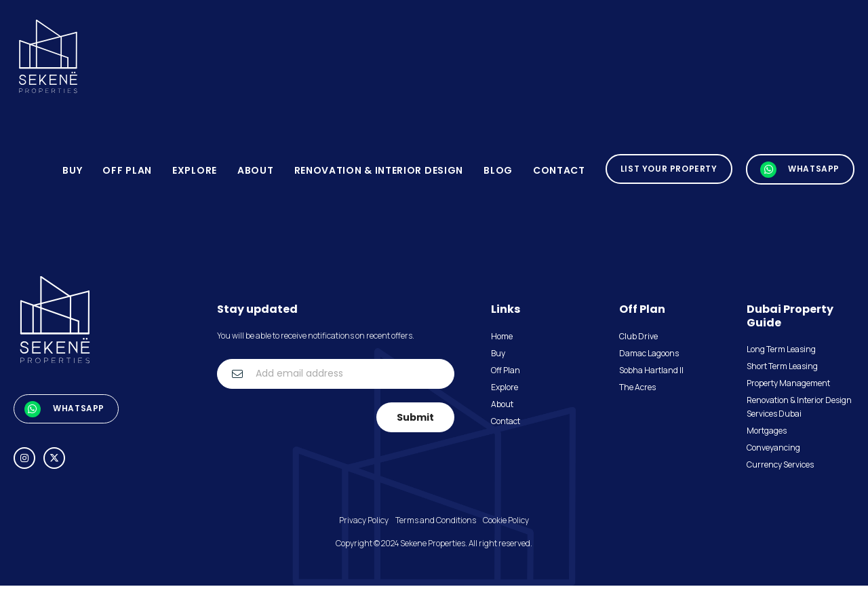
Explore (195, 173)
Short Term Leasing (782, 369)
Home (502, 340)
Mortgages (767, 434)
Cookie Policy (506, 524)
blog (498, 173)
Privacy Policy (364, 524)
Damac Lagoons (649, 357)
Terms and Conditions (436, 524)
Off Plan (127, 173)
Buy (72, 173)
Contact (559, 173)
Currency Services (780, 468)
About (256, 173)
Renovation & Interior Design (378, 173)
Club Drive (638, 340)
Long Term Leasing (781, 353)
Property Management (788, 386)
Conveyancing (773, 451)
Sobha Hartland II (651, 374)
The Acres (637, 391)
